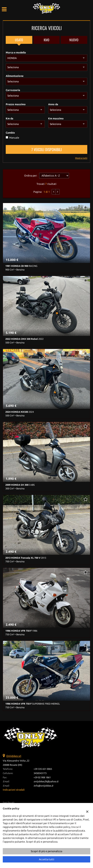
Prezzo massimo (16, 104)
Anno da (53, 104)
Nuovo (74, 40)
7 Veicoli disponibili (47, 149)
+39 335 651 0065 (43, 769)
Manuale (14, 138)
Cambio (10, 133)
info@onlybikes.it (43, 786)
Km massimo (56, 118)
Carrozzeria (13, 90)
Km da (10, 118)
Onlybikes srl (14, 756)
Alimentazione (15, 76)
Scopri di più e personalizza (46, 851)
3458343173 (40, 773)
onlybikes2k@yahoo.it (46, 781)
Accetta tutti (47, 859)
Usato (19, 40)
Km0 (46, 40)
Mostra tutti (81, 158)
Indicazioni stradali (14, 790)
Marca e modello (16, 53)
